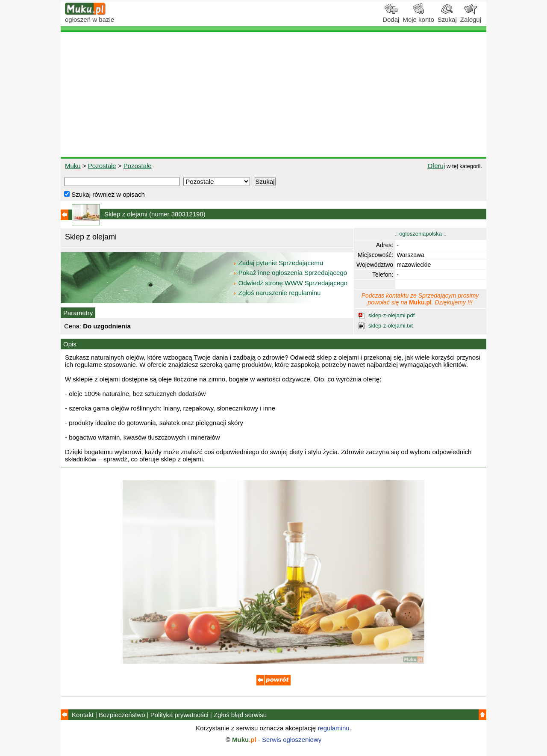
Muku (73, 166)
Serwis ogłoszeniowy (292, 740)
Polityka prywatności (179, 715)
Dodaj (391, 16)
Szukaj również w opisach (104, 194)
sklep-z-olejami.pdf (391, 315)
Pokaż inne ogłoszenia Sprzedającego (291, 273)
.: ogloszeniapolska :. (420, 234)
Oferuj (436, 166)
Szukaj (447, 16)
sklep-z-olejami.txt (391, 326)
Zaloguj (471, 16)
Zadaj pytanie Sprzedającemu (279, 263)
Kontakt (83, 715)
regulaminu (333, 728)
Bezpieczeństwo (122, 715)
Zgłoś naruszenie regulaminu (277, 293)
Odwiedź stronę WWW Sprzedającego (291, 283)
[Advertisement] (273, 94)
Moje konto (418, 16)
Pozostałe (102, 166)
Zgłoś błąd (240, 715)
